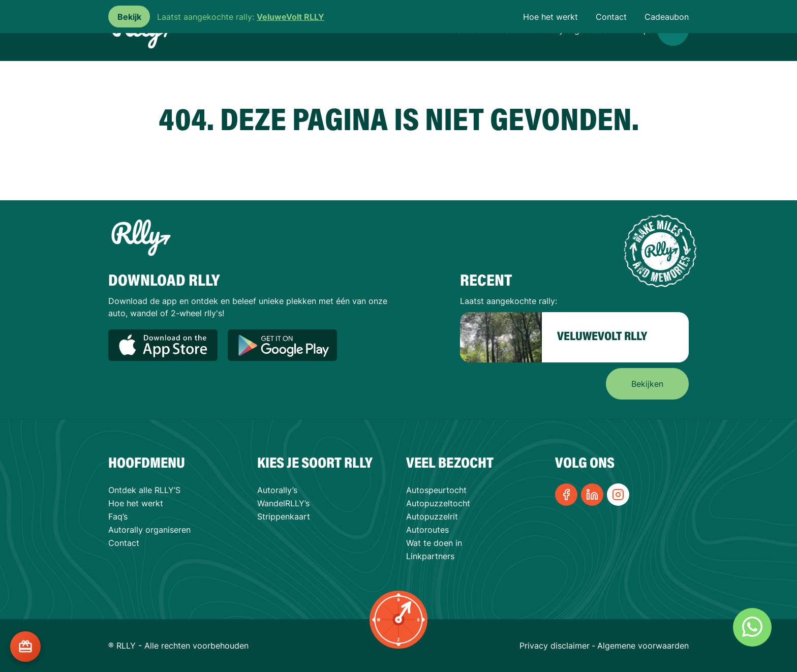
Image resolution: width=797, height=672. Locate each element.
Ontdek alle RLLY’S (144, 490)
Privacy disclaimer (555, 646)
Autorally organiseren (149, 530)
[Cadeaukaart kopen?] (25, 647)
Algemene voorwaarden (643, 646)
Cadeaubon (667, 17)
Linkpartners (430, 556)
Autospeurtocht (436, 490)
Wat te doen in (434, 543)
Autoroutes (427, 530)
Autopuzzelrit (432, 516)
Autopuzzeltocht (438, 503)
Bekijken (647, 384)
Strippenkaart (284, 516)
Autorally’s (277, 490)
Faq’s (118, 516)
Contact (611, 17)
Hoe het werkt (550, 17)
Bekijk (129, 17)
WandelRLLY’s (283, 503)
